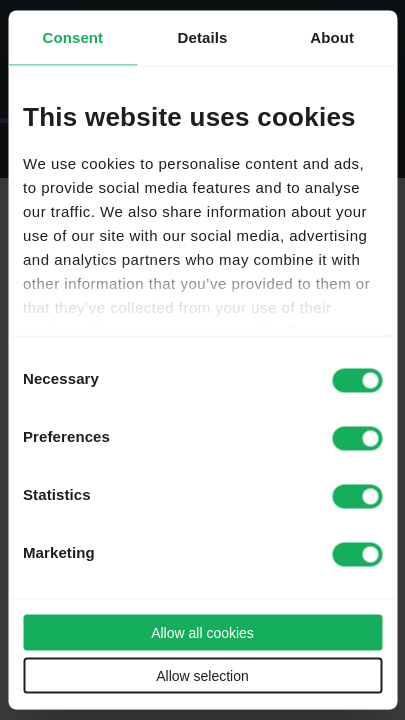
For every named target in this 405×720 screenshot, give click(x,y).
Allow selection (202, 676)
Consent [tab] (72, 37)
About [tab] (332, 37)
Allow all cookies (202, 633)
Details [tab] (203, 37)
